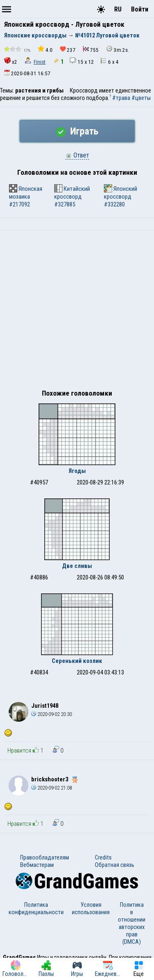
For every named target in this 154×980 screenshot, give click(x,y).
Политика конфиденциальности (36, 908)
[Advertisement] (77, 312)
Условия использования (91, 908)
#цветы (141, 98)
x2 (11, 61)
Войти (140, 9)
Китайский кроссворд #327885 (72, 196)
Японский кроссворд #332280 (121, 196)
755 (91, 50)
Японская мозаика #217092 (26, 196)
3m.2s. (117, 49)
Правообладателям (45, 857)
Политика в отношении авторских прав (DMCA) (132, 923)
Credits (103, 857)
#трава (121, 98)
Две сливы (77, 566)
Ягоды (77, 471)
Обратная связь (115, 865)
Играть (77, 131)
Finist (40, 62)
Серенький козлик (77, 661)
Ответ (77, 155)
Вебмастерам (37, 865)
